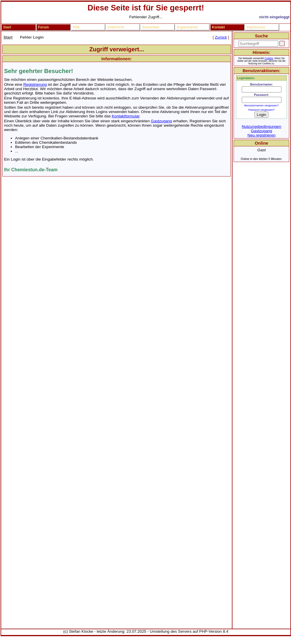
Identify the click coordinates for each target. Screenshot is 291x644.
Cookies (269, 58)
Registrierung (35, 84)
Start (7, 27)
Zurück (221, 37)
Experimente (188, 27)
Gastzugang (161, 121)
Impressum (256, 27)
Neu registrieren (262, 135)
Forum (43, 27)
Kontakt (218, 27)
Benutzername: (262, 84)
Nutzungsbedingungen (261, 127)
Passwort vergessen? (262, 110)
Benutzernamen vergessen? (262, 105)
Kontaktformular (126, 116)
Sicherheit (151, 27)
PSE (76, 27)
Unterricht (116, 27)
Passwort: (261, 95)
